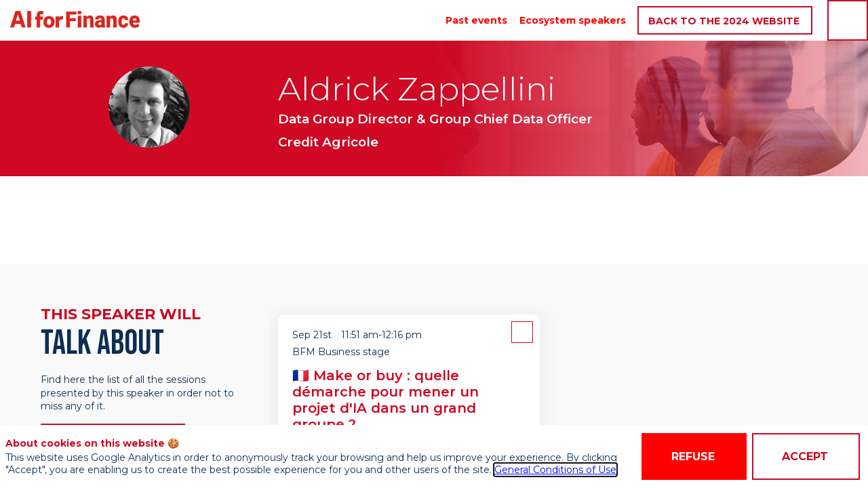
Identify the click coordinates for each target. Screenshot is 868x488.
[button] (725, 21)
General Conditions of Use (555, 470)
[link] (476, 20)
